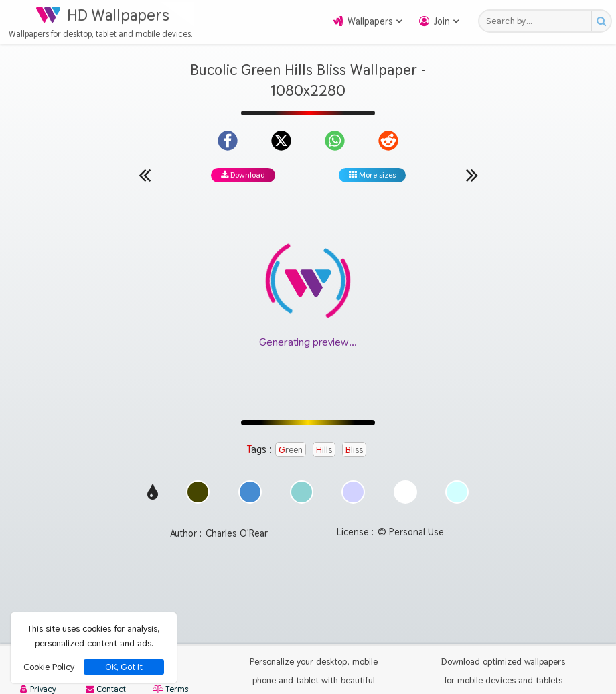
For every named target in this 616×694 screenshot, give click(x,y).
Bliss (354, 449)
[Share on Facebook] (228, 141)
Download (243, 175)
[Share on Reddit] (388, 141)
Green (291, 449)
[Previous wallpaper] (145, 175)
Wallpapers (370, 21)
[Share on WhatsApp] (335, 141)
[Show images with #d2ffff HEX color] (457, 500)
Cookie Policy (49, 667)
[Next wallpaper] (472, 175)
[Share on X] (281, 141)
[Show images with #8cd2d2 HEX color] (302, 500)
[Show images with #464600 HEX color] (198, 500)
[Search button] (601, 21)
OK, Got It (124, 667)
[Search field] (539, 21)
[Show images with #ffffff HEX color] (405, 500)
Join (442, 21)
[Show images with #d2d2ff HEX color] (353, 500)
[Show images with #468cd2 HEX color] (250, 500)
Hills (324, 449)
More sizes (372, 175)
